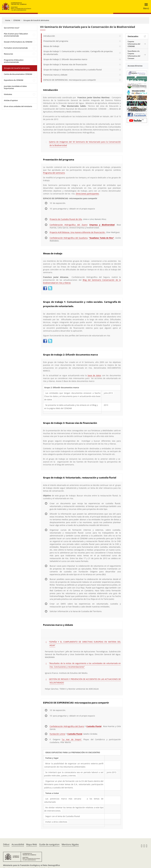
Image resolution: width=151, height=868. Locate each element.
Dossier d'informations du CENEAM (18, 42)
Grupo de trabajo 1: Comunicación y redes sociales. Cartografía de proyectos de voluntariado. (78, 53)
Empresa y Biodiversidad (102, 225)
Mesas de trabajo (51, 46)
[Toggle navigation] (145, 6)
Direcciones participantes (87, 194)
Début (6, 844)
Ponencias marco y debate (55, 75)
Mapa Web (32, 844)
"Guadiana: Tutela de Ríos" (101, 238)
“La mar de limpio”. (72, 739)
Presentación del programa (56, 41)
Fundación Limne (57, 734)
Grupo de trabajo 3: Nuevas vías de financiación (65, 64)
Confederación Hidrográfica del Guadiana (69, 238)
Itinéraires (8, 94)
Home (8, 20)
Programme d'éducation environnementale (14, 61)
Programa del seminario (54, 173)
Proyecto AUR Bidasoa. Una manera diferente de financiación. (78, 232)
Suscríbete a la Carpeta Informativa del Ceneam (134, 55)
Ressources (8, 54)
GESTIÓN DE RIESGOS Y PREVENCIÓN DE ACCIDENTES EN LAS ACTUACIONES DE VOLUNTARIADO (85, 681)
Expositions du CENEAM (14, 80)
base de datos (94, 375)
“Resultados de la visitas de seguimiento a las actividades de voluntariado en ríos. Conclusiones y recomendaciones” (85, 665)
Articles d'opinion (11, 100)
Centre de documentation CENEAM (18, 74)
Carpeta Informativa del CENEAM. (134, 44)
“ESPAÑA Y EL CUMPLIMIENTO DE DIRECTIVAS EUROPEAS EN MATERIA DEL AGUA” (85, 644)
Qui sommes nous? (12, 28)
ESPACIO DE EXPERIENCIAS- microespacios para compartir (70, 80)
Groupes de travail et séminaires (36, 20)
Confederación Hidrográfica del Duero (68, 225)
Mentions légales (70, 844)
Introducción (49, 36)
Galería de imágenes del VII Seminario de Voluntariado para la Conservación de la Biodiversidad (85, 144)
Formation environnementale (16, 48)
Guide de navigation (49, 844)
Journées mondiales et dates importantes (15, 87)
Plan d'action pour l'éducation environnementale (16, 35)
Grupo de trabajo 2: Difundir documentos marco (65, 59)
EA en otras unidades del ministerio (18, 106)
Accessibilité (18, 844)
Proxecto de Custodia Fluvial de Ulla (66, 219)
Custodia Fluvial (94, 726)
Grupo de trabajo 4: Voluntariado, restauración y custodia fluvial (73, 70)
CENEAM (17, 20)
